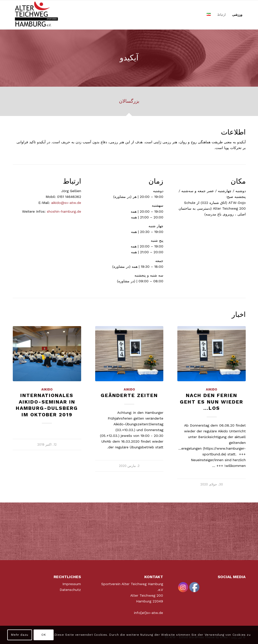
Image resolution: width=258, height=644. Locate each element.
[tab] (129, 103)
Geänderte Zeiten (129, 395)
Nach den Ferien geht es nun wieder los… (212, 402)
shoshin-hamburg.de (64, 211)
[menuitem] (237, 15)
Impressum (72, 584)
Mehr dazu (20, 635)
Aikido (212, 389)
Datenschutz (70, 590)
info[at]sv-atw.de (149, 613)
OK (44, 635)
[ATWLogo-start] (37, 15)
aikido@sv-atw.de (66, 203)
